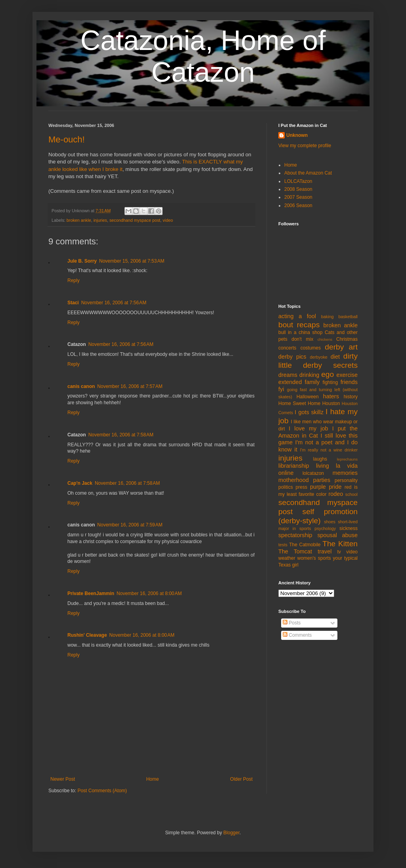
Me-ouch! (67, 139)
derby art (341, 347)
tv (339, 552)
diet (335, 357)
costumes (311, 348)
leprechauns (347, 459)
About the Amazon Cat (308, 173)
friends (349, 382)
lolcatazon (313, 473)
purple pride (326, 487)
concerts (287, 348)
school (351, 494)
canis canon (81, 386)
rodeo (336, 494)
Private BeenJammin (91, 593)
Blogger (231, 833)
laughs (320, 459)
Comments (297, 635)
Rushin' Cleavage (87, 635)
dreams (288, 375)
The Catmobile (305, 545)
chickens (325, 339)
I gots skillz (309, 412)
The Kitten (340, 544)
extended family (299, 382)
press (302, 487)
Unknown (297, 135)
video (168, 220)
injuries (100, 220)
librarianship (294, 466)
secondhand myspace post (135, 220)
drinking (309, 375)
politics (286, 487)
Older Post (241, 779)
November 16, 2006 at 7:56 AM (114, 303)
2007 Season (298, 197)
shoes (330, 522)
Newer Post (63, 779)
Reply (74, 280)
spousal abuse (337, 535)
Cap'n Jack (80, 483)
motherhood (294, 480)
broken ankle (79, 220)
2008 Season (298, 189)
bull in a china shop (300, 332)
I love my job (308, 428)
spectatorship (295, 535)
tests (283, 545)
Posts (292, 623)
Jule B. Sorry (82, 261)
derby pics (292, 357)
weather (287, 558)
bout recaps (299, 325)
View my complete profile (305, 146)
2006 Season (298, 205)
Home (153, 779)
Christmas (347, 339)
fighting (330, 382)
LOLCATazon (298, 181)
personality (346, 480)
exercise (347, 375)
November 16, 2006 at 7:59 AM (130, 525)
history (351, 397)
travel (325, 551)
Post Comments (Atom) (102, 791)
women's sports (314, 558)
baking (327, 317)
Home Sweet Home (299, 403)
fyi (281, 389)
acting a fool (297, 316)
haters (331, 396)
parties (322, 480)
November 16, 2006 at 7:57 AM (130, 386)
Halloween (308, 397)
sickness (349, 528)
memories (345, 473)
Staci (73, 303)
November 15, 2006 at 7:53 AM (132, 261)
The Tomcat (295, 551)
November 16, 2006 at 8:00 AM (149, 593)
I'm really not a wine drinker (329, 450)
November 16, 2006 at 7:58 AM (121, 435)
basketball (348, 317)
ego (327, 374)
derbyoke (318, 357)
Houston (331, 403)
